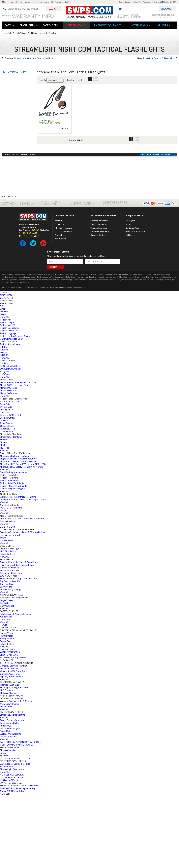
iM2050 (4, 420)
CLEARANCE (7, 371)
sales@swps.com (65, 301)
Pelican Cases (7, 376)
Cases (129, 297)
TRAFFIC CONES (9, 700)
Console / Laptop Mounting (13, 739)
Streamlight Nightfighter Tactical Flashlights (30, 58)
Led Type (9, 162)
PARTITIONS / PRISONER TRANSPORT (21, 815)
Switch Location (12, 175)
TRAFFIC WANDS (9, 722)
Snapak (4, 611)
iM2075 (4, 423)
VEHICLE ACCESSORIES (12, 848)
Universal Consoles (9, 741)
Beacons (4, 790)
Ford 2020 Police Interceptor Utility (18, 861)
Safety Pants (6, 714)
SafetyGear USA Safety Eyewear (16, 687)
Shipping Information (99, 301)
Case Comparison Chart (12, 412)
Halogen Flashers (9, 766)
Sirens (3, 826)
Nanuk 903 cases (8, 461)
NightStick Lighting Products (14, 529)
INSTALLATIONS (139, 25)
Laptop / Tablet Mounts (12, 749)
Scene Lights (6, 804)
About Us (146, 2)
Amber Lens (6, 690)
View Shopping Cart (99, 297)
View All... (5, 390)
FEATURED (6, 368)
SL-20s (3, 518)
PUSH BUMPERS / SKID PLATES (16, 818)
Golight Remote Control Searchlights (18, 570)
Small (3, 382)
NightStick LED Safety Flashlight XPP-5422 (21, 540)
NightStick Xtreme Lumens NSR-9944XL (20, 534)
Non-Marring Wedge (10, 662)
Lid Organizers (7, 482)
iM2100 (4, 425)
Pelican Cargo (7, 395)
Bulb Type (9, 107)
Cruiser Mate (7, 613)
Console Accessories (10, 747)
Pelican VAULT (7, 398)
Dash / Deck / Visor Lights (13, 793)
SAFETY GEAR (50, 25)
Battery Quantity (13, 134)
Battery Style (11, 120)
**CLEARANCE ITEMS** (12, 850)
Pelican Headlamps (9, 553)
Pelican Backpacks (9, 401)
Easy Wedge (6, 660)
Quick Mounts (7, 499)
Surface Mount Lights (11, 807)
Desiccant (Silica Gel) (10, 488)
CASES (8, 25)
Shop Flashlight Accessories (14, 545)
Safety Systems (7, 627)
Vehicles (130, 308)
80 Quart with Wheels (11, 442)
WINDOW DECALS (10, 725)
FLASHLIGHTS (27, 25)
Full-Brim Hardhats (10, 643)
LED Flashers (6, 763)
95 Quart (4, 444)
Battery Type (11, 93)
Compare (64, 128)
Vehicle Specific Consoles (12, 744)
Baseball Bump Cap (10, 640)
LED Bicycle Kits (8, 624)
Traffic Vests (6, 706)
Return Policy (60, 312)
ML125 (4, 583)
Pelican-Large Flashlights (12, 561)
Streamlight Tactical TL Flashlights (156, 58)
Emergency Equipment (136, 304)
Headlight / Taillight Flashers (14, 760)
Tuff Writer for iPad (10, 608)
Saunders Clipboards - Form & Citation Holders (23, 605)
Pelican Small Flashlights (12, 556)
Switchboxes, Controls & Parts (15, 837)
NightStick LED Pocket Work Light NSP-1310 (23, 537)
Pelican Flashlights (9, 551)
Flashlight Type (12, 79)
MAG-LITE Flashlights (11, 581)
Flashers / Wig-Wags (10, 758)
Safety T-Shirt (7, 717)
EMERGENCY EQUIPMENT (108, 25)
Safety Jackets (7, 711)
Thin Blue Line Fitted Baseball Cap (17, 638)
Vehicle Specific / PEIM (11, 769)
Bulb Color (9, 148)
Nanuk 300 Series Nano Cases (15, 458)
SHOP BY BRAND (77, 25)
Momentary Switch (9, 777)
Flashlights (131, 294)
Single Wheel (6, 673)
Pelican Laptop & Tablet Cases (15, 409)
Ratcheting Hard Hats (11, 646)
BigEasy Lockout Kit (10, 654)
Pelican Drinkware (9, 403)
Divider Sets (6, 480)
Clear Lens (5, 692)
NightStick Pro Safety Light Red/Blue (18, 532)
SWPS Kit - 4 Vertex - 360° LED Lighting (20, 858)
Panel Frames (7, 496)
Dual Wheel (6, 676)
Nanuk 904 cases (8, 463)
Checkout (167, 9)
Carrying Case (7, 657)
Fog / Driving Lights (10, 796)
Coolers (4, 436)
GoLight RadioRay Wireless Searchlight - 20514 (23, 572)
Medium (4, 384)
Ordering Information (99, 294)
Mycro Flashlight (8, 594)
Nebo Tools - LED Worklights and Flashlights (22, 591)
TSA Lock (5, 485)
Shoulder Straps (8, 491)
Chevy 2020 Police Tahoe (12, 864)
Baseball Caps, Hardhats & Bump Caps (19, 635)
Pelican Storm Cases (10, 417)
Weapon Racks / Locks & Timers (16, 774)
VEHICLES (163, 25)
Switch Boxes (7, 839)
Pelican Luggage (8, 406)
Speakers (5, 828)
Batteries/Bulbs (133, 301)
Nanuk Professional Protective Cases (18, 455)
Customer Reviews (98, 308)
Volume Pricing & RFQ (100, 304)
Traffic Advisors (8, 809)
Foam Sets (5, 477)
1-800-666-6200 (65, 304)
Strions (3, 515)
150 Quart (5, 447)
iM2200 (4, 428)
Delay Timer (6, 779)
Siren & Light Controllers (12, 842)
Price (6, 189)
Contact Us (136, 2)
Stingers (4, 512)
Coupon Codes (124, 2)
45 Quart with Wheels (11, 439)
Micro (3, 379)
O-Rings (4, 493)
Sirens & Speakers (9, 823)
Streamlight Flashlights (48, 33)
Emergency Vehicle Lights (13, 788)
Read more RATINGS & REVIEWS (156, 228)
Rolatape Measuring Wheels (14, 670)
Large (3, 387)
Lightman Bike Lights (10, 621)
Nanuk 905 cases (8, 466)
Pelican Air (5, 393)
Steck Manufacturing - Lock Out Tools (19, 651)
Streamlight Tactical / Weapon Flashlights (20, 33)
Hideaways (6, 799)
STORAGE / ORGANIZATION (15, 831)
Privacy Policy (61, 308)
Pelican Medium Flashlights (13, 559)
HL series (5, 521)
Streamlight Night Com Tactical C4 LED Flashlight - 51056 (54, 114)
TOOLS (4, 698)
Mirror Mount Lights (10, 801)
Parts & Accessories (10, 474)
